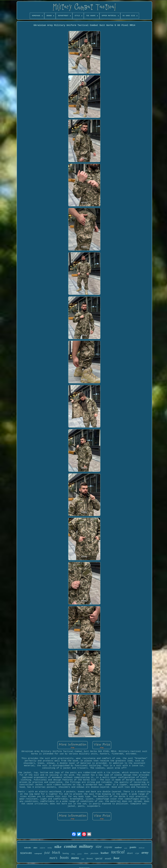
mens (75, 858)
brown (90, 858)
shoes (86, 853)
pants (133, 847)
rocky (50, 848)
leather (105, 853)
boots (64, 857)
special (99, 858)
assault (108, 858)
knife (126, 848)
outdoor (118, 847)
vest (83, 859)
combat (70, 846)
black (56, 852)
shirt (35, 848)
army (145, 853)
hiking (73, 854)
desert (130, 853)
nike (58, 847)
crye (137, 853)
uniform (42, 848)
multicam (142, 848)
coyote (108, 847)
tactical (118, 852)
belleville (28, 848)
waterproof (38, 854)
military (86, 846)
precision (94, 853)
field (47, 853)
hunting (66, 853)
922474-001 (26, 853)
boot (116, 858)
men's (53, 858)
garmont (79, 854)
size (99, 846)
